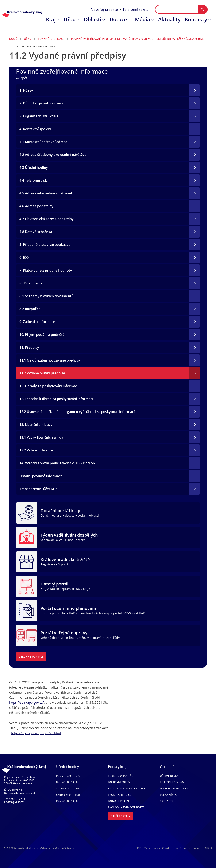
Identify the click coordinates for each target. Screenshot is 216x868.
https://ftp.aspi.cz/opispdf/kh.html (36, 733)
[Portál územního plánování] (27, 610)
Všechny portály (31, 657)
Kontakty (196, 19)
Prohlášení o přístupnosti (188, 848)
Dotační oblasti (51, 515)
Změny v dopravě (90, 638)
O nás (69, 540)
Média (143, 19)
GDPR (208, 848)
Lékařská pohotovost (175, 788)
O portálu (65, 564)
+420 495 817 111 (15, 799)
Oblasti (93, 19)
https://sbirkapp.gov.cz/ (27, 702)
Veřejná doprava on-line (57, 638)
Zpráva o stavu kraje (76, 589)
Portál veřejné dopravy (64, 633)
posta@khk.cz (14, 802)
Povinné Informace (51, 39)
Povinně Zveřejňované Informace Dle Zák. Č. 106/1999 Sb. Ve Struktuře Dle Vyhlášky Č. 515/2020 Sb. (138, 39)
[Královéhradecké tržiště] (27, 561)
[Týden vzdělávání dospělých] (27, 537)
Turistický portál (120, 776)
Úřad (70, 19)
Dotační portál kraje (61, 511)
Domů (13, 39)
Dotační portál (119, 801)
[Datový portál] (27, 586)
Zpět (22, 78)
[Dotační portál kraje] (27, 513)
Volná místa (168, 795)
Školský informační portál (127, 807)
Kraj (51, 19)
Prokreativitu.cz (120, 795)
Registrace (48, 564)
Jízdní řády (112, 638)
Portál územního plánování (68, 608)
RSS (139, 848)
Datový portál (55, 584)
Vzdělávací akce (51, 540)
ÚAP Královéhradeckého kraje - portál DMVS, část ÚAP (107, 613)
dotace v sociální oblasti (82, 515)
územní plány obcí (53, 613)
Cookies (167, 848)
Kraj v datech (50, 589)
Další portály (121, 816)
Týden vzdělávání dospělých (69, 535)
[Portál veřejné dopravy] (27, 635)
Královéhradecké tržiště (65, 559)
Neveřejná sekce (104, 9)
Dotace (118, 19)
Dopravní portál (119, 782)
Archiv (80, 540)
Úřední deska (169, 776)
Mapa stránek (152, 848)
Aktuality (169, 19)
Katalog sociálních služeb (127, 788)
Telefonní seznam (137, 9)
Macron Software (65, 848)
